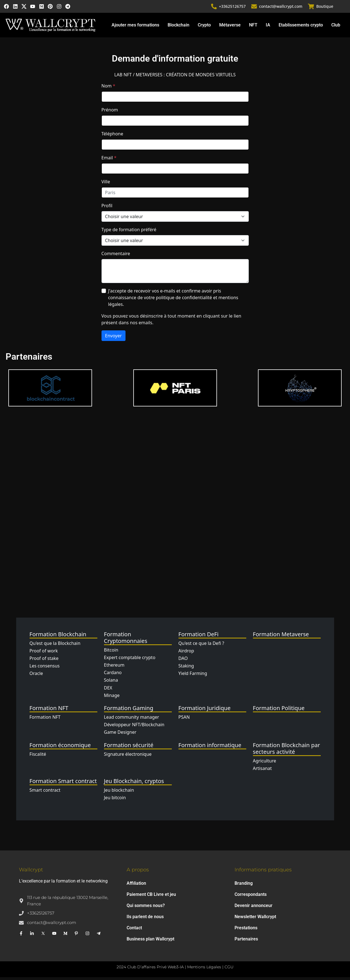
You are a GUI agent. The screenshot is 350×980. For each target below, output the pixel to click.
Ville (106, 184)
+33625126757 (233, 8)
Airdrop (186, 654)
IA (268, 28)
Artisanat (262, 771)
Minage (112, 698)
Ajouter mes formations (135, 28)
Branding (244, 886)
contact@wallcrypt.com (281, 8)
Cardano (113, 675)
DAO (183, 661)
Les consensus (45, 669)
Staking (186, 669)
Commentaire (116, 256)
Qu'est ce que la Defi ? (201, 646)
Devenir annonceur (254, 908)
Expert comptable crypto (130, 660)
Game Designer (120, 735)
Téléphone (112, 136)
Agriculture (265, 763)
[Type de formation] (175, 243)
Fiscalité (38, 757)
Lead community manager (132, 720)
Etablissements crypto (301, 28)
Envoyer (114, 338)
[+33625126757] (214, 8)
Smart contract (45, 793)
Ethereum (114, 668)
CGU (229, 970)
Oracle (36, 676)
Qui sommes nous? (146, 908)
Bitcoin (111, 652)
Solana (111, 683)
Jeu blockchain (119, 793)
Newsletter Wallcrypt (255, 919)
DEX (108, 690)
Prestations (246, 931)
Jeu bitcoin (115, 800)
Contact (134, 931)
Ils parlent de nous (145, 919)
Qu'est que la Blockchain (55, 646)
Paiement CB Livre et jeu (151, 897)
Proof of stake (44, 661)
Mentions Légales (204, 970)
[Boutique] (311, 8)
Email (109, 160)
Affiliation (136, 886)
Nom (108, 89)
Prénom (110, 113)
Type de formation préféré (129, 232)
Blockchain (178, 28)
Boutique (325, 8)
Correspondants (251, 897)
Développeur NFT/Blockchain (134, 727)
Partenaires (246, 942)
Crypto (204, 28)
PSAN (184, 720)
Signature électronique (128, 757)
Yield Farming (193, 676)
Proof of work (44, 654)
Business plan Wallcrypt (150, 942)
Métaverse (230, 28)
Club (336, 28)
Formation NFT (45, 720)
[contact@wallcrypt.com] (255, 8)
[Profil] (175, 219)
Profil (107, 208)
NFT (253, 28)
